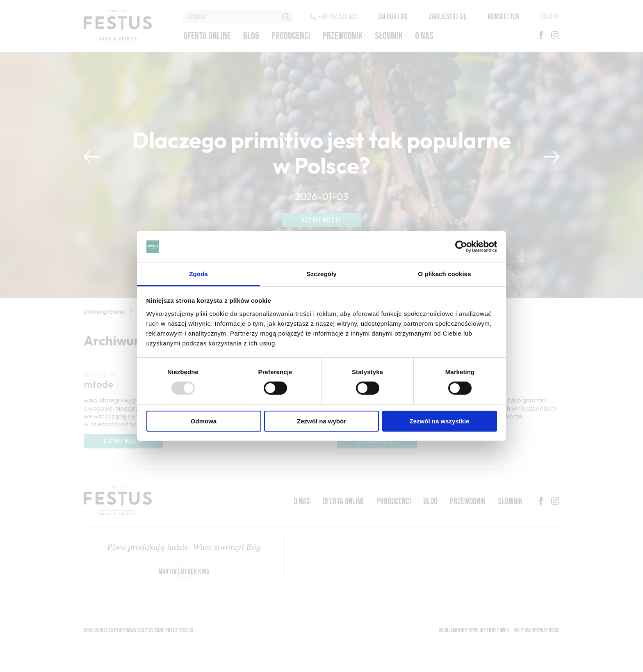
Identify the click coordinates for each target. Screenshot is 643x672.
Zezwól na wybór (321, 421)
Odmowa (204, 421)
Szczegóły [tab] (321, 274)
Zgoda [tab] (198, 274)
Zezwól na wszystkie (440, 421)
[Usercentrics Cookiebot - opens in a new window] (461, 247)
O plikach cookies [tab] (444, 274)
